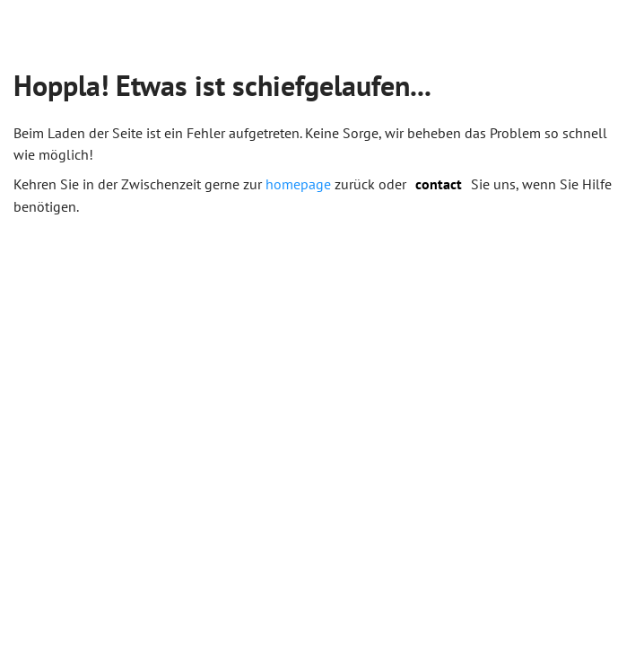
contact (439, 184)
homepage (298, 184)
